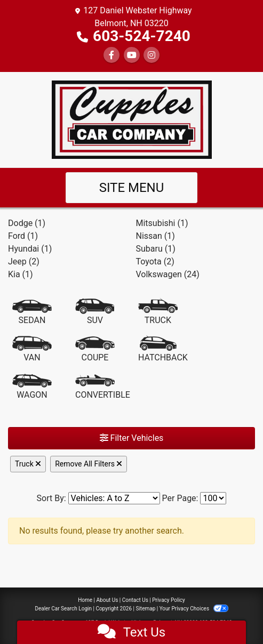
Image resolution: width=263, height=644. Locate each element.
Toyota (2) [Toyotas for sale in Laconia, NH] (155, 261)
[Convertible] (103, 387)
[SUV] (95, 312)
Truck (28, 464)
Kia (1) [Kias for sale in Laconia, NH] (21, 274)
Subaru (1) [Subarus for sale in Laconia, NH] (156, 249)
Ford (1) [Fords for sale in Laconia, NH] (23, 236)
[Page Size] (213, 498)
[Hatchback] (163, 350)
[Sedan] (32, 312)
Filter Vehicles (132, 438)
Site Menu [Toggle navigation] (132, 188)
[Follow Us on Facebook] (111, 55)
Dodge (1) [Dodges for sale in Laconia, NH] (27, 223)
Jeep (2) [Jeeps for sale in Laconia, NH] (24, 261)
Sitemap (145, 609)
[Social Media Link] (152, 55)
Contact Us (135, 600)
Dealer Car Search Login (63, 609)
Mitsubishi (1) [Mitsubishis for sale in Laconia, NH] (162, 223)
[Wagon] (32, 387)
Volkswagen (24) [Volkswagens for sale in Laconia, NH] (168, 274)
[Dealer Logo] (132, 119)
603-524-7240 (142, 36)
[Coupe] (95, 350)
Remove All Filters (89, 464)
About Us (107, 600)
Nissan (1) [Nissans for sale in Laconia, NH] (156, 236)
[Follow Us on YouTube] (132, 55)
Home (85, 600)
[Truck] (158, 312)
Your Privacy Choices (194, 609)
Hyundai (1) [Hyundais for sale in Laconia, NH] (30, 249)
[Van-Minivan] (32, 350)
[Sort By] (114, 498)
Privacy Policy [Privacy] (169, 600)
